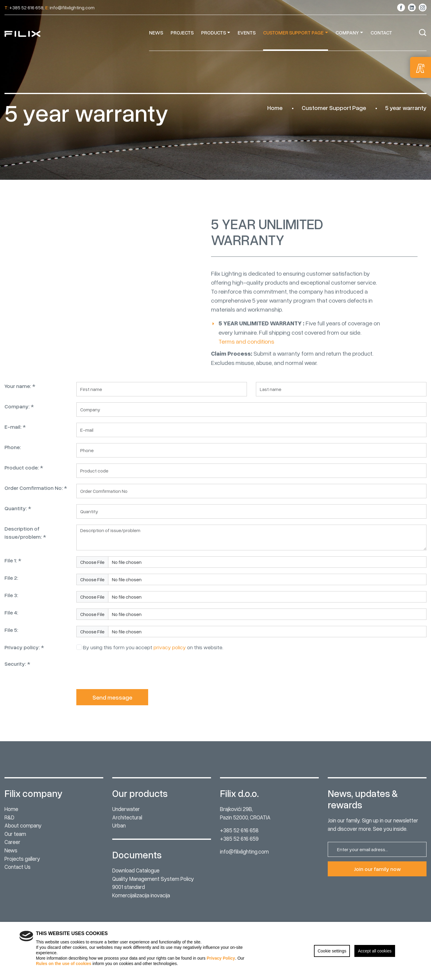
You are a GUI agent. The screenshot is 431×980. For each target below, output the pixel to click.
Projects (182, 33)
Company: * (19, 412)
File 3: (11, 600)
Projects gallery (22, 859)
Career (12, 842)
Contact (381, 33)
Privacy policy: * (24, 653)
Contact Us (18, 867)
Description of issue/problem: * (25, 538)
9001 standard (129, 887)
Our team (15, 834)
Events (247, 33)
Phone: (13, 452)
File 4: (11, 618)
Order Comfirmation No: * (36, 493)
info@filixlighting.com (244, 851)
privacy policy (170, 653)
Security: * (17, 669)
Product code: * (24, 473)
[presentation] (122, 677)
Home (275, 108)
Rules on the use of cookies (64, 964)
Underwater (126, 809)
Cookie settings (332, 951)
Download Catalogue (136, 870)
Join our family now (377, 869)
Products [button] (214, 33)
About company (23, 825)
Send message (112, 703)
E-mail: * (15, 432)
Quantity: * (18, 514)
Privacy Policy (221, 958)
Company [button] (347, 33)
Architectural (127, 817)
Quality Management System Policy (153, 879)
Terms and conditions (246, 352)
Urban (119, 825)
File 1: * (13, 566)
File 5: (11, 635)
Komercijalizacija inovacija (141, 895)
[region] (215, 951)
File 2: (11, 583)
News (156, 33)
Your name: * (20, 391)
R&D (9, 817)
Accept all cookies (375, 951)
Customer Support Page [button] (293, 33)
